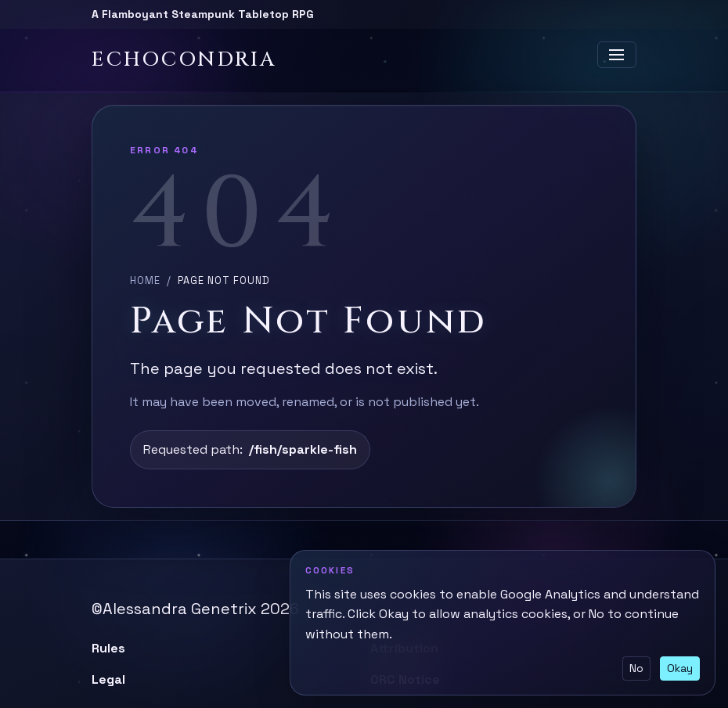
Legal (108, 679)
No (636, 668)
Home (145, 280)
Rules (108, 648)
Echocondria (184, 60)
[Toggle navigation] (617, 55)
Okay (680, 668)
